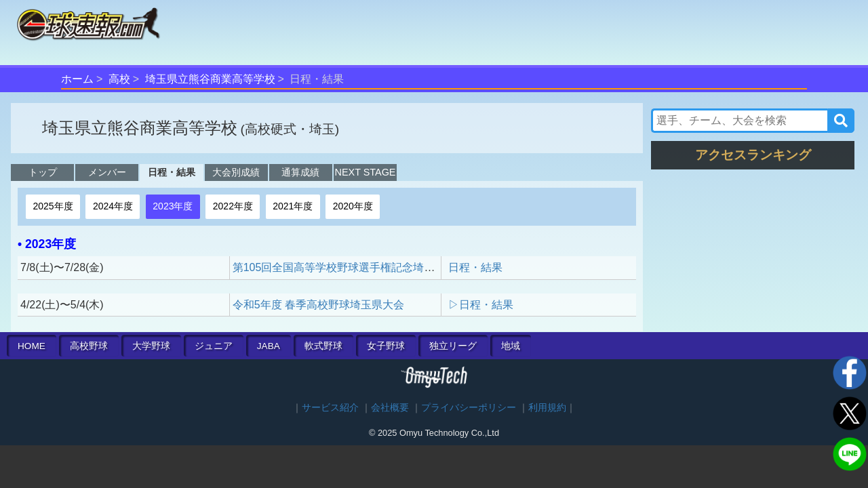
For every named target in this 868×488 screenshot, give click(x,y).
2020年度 (353, 206)
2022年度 (233, 206)
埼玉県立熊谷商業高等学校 (210, 79)
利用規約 (547, 408)
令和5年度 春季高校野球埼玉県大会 (318, 305)
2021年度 (293, 206)
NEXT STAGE (366, 172)
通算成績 (300, 172)
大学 (151, 346)
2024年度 (113, 206)
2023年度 (173, 206)
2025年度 (53, 206)
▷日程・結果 (481, 305)
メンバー (107, 172)
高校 (119, 79)
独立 (453, 346)
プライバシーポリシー (469, 408)
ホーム (77, 79)
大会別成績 (236, 172)
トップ (43, 172)
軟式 (323, 346)
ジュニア (214, 346)
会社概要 (390, 408)
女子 (386, 346)
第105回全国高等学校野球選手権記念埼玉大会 (345, 267)
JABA (269, 346)
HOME (32, 346)
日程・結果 (172, 172)
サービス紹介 (330, 408)
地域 (511, 346)
